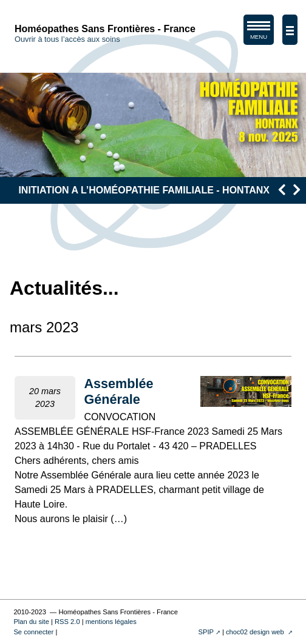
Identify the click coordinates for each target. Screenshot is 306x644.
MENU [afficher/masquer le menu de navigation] (259, 32)
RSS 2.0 (67, 622)
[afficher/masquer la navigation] (290, 30)
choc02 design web (256, 632)
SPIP (206, 632)
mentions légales (111, 622)
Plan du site (31, 622)
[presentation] (281, 190)
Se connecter (33, 632)
